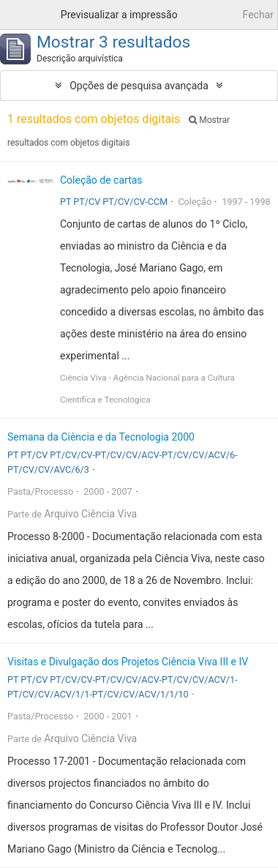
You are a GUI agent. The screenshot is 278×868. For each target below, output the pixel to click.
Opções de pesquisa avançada (139, 86)
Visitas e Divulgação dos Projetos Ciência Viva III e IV (128, 662)
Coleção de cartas (101, 180)
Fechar (258, 15)
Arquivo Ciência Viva (90, 514)
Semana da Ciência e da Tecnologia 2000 (101, 437)
